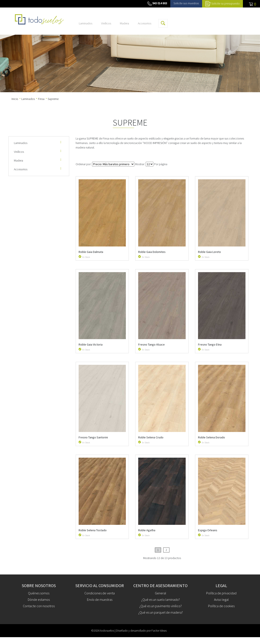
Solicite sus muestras (186, 3)
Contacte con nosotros (39, 606)
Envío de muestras (100, 599)
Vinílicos (38, 152)
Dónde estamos (39, 599)
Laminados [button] (86, 23)
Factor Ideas (159, 631)
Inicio (15, 99)
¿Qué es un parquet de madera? (161, 612)
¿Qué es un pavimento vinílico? (161, 606)
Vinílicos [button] (106, 23)
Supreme (53, 99)
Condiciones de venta (100, 593)
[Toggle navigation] (251, 4)
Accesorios (38, 169)
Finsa (41, 99)
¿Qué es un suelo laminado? (161, 599)
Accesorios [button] (145, 23)
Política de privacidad (221, 593)
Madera (38, 160)
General (161, 593)
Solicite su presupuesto (225, 3)
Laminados (28, 99)
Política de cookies (221, 606)
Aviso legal (221, 599)
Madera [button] (124, 23)
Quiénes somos (39, 593)
